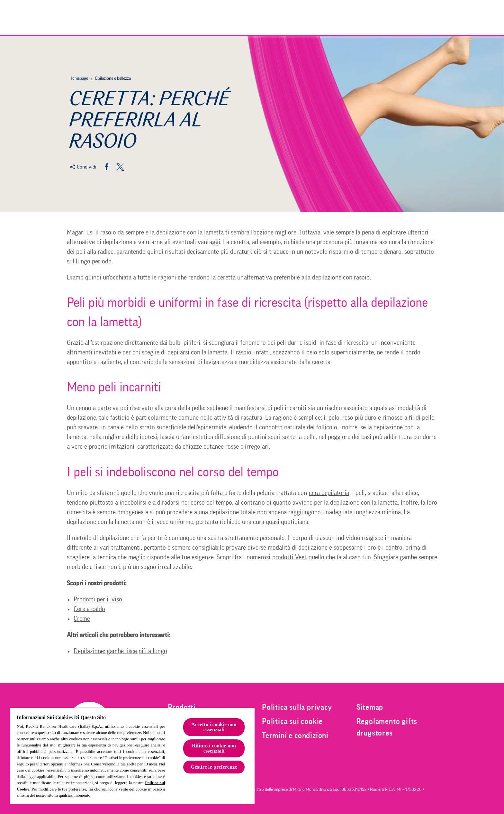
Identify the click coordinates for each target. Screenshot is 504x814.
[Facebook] (107, 167)
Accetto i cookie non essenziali (214, 727)
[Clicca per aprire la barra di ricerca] (431, 17)
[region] (132, 756)
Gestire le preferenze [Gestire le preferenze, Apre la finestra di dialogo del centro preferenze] (214, 767)
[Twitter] (120, 167)
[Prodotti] (340, 17)
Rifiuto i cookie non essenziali (214, 748)
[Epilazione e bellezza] (394, 17)
